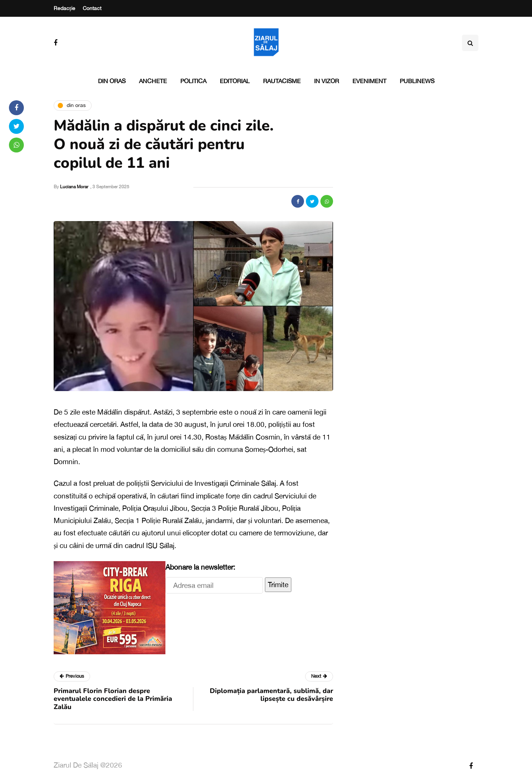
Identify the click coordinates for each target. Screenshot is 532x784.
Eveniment (369, 81)
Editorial (235, 81)
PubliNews (417, 81)
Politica (193, 81)
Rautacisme (282, 81)
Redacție (64, 8)
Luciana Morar (74, 187)
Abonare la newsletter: (200, 567)
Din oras (112, 81)
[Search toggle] (470, 43)
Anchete (153, 81)
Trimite (278, 585)
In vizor (327, 81)
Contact (92, 8)
